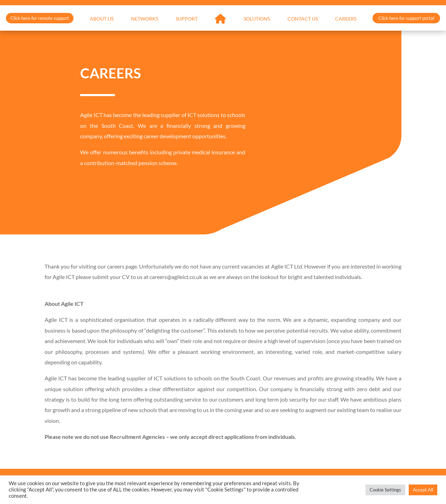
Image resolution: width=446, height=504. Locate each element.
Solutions (257, 19)
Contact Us (303, 19)
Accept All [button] (423, 490)
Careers (346, 19)
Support (187, 19)
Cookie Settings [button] (385, 490)
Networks (145, 19)
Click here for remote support (40, 18)
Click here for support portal (406, 18)
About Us (102, 19)
